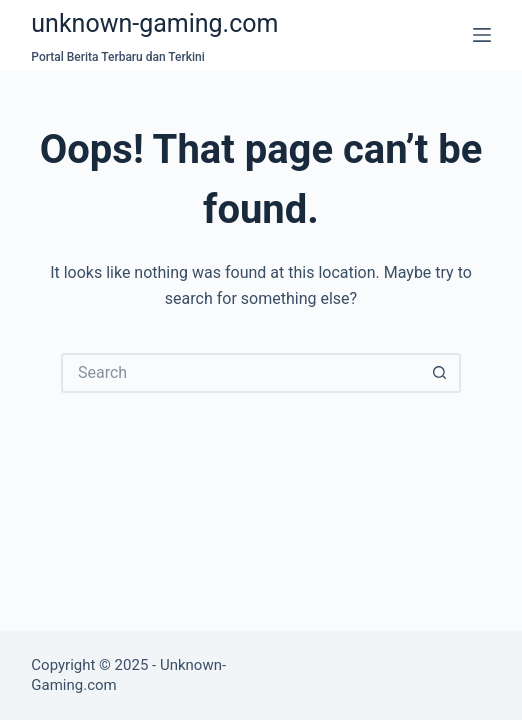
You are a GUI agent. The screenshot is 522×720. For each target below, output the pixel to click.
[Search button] (441, 373)
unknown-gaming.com (154, 23)
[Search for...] (241, 373)
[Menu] (482, 35)
